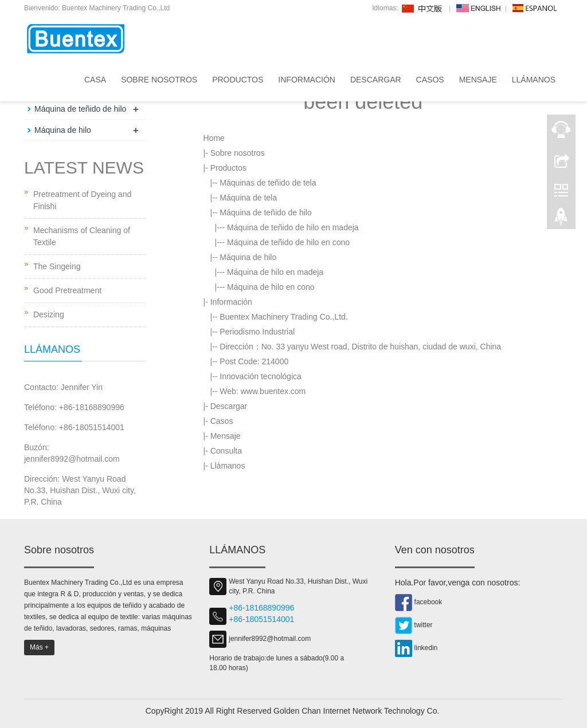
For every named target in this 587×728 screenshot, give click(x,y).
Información (307, 80)
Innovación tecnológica (260, 376)
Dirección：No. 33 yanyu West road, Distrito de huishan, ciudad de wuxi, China (360, 347)
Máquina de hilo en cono (271, 287)
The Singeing (57, 266)
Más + (39, 647)
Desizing (49, 314)
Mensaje (478, 80)
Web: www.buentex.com (263, 391)
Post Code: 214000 (254, 361)
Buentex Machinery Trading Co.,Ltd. (283, 317)
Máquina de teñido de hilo (265, 213)
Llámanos (534, 80)
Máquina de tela (248, 198)
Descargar (376, 80)
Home (214, 138)
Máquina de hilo (248, 257)
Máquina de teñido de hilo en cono (288, 242)
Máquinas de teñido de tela (268, 183)
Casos (430, 80)
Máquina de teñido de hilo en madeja (293, 227)
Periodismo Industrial (257, 332)
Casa (95, 80)
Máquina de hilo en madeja (275, 272)
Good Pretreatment (67, 290)
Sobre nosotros (159, 80)
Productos (238, 80)
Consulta (226, 451)
